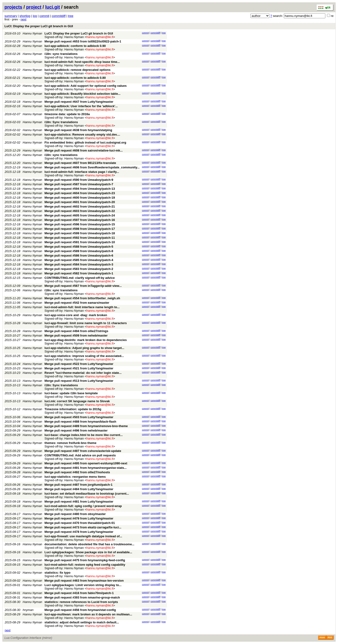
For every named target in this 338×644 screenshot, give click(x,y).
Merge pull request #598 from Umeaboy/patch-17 (80, 229)
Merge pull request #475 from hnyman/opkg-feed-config (85, 560)
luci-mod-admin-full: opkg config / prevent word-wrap (83, 506)
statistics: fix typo (58, 573)
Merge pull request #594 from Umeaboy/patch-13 (80, 189)
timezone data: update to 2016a (67, 114)
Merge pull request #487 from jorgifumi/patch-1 (79, 485)
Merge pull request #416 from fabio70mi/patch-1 (79, 593)
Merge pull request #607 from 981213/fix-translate (80, 163)
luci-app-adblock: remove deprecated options (78, 70)
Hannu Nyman (33, 33)
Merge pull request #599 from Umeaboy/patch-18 (80, 233)
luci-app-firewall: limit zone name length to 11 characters (86, 323)
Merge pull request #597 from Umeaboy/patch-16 (80, 220)
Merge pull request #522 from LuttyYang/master (79, 364)
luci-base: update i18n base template (71, 393)
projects (13, 7)
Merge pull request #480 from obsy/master (75, 514)
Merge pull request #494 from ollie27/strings (77, 331)
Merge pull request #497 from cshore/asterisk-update (83, 451)
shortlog (25, 16)
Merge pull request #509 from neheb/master (76, 335)
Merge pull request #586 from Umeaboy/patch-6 (79, 256)
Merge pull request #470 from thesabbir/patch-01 (80, 523)
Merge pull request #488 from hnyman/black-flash (81, 422)
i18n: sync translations (61, 54)
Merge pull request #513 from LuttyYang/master (79, 381)
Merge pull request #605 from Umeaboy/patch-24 (80, 215)
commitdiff (59, 16)
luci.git (52, 7)
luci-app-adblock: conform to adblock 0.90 (75, 46)
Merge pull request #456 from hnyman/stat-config (80, 610)
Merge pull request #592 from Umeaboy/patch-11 (80, 238)
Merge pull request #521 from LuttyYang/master (79, 368)
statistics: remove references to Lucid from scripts (81, 602)
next (24, 19)
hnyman (28, 610)
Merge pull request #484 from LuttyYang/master (79, 489)
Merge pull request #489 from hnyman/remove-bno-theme (86, 426)
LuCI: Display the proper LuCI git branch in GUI (39, 26)
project (34, 7)
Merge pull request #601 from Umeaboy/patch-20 (80, 202)
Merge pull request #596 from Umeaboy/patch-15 (80, 224)
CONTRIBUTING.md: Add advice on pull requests (80, 455)
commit (44, 16)
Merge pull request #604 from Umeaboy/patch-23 (80, 193)
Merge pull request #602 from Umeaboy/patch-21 (80, 206)
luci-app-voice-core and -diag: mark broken (76, 315)
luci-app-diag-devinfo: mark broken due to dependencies (86, 340)
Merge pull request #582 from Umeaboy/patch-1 (79, 273)
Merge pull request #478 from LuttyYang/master (79, 532)
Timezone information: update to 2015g (73, 409)
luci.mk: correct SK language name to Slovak (77, 401)
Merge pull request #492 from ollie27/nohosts (77, 472)
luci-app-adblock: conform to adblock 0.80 (75, 78)
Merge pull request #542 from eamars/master (77, 303)
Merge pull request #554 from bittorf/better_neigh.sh (82, 298)
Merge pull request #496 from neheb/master (76, 430)
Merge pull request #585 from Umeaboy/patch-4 (79, 260)
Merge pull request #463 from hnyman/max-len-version (84, 581)
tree (71, 16)
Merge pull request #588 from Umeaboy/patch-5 (79, 247)
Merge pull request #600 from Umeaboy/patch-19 (80, 198)
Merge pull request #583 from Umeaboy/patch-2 (79, 269)
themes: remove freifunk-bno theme (71, 443)
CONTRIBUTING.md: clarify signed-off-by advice (80, 278)
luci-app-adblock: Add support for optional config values (86, 86)
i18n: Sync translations (61, 122)
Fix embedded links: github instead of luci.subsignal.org (85, 142)
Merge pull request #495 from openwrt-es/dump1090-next (86, 463)
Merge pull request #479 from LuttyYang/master (79, 518)
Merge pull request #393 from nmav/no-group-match (82, 597)
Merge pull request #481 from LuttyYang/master (79, 502)
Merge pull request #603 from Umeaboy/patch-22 (80, 211)
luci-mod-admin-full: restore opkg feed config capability (85, 565)
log (35, 16)
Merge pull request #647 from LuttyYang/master (79, 102)
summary (11, 16)
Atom (322, 637)
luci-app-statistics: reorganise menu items (75, 477)
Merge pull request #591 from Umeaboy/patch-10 (80, 242)
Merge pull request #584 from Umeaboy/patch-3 (79, 264)
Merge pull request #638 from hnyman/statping (78, 130)
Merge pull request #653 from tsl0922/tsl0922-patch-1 (83, 41)
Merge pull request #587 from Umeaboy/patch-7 (79, 184)
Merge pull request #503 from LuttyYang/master (79, 417)
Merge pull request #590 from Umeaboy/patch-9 (79, 180)
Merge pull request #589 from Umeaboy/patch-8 (79, 251)
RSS (330, 637)
